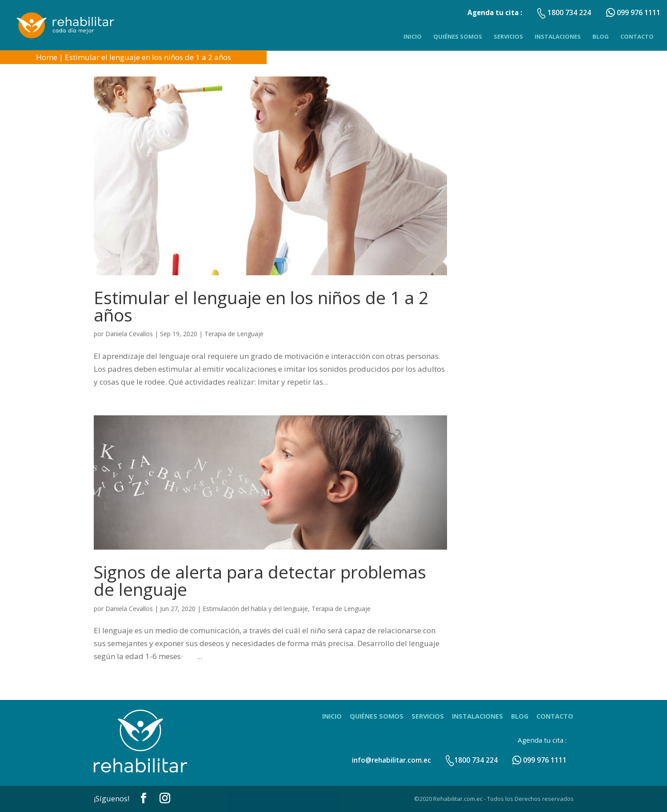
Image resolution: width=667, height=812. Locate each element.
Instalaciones (558, 36)
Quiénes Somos (458, 36)
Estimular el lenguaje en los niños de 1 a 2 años (148, 57)
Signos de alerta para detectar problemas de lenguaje (260, 580)
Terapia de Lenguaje (234, 334)
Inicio (413, 36)
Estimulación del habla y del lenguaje (255, 609)
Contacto (637, 36)
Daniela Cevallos (129, 334)
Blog (601, 36)
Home (47, 57)
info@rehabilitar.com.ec (391, 760)
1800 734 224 (472, 760)
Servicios (508, 36)
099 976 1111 (539, 760)
